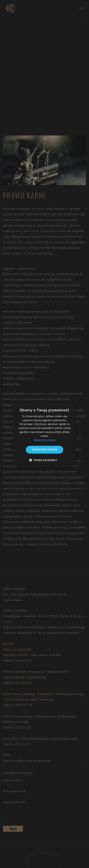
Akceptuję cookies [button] (44, 450)
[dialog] (45, 434)
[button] (44, 460)
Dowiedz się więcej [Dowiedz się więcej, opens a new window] (45, 440)
